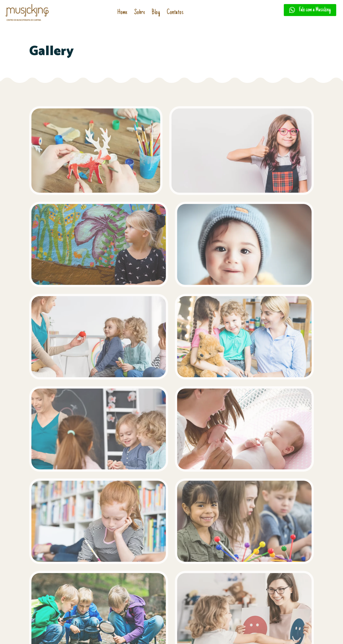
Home (122, 13)
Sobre (140, 13)
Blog (156, 13)
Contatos (175, 13)
